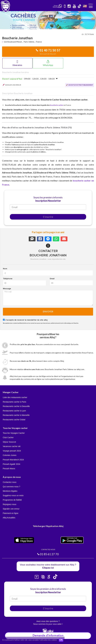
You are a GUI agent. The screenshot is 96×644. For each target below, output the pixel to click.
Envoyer (48, 312)
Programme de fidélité (12, 500)
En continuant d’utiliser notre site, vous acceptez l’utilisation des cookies (30, 640)
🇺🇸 (85, 6)
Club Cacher (8, 437)
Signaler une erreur (11, 509)
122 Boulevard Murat (13, 42)
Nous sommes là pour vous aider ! (48, 624)
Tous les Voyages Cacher (14, 433)
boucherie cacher (57, 105)
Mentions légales (10, 491)
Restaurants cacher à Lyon (14, 411)
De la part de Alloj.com (48, 54)
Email (52, 279)
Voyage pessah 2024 (12, 451)
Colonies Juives (10, 455)
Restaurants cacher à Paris (14, 402)
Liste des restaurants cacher (15, 397)
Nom (5, 269)
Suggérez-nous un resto (13, 495)
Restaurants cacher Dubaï (14, 420)
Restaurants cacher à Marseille (16, 415)
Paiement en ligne (11, 513)
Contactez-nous (10, 482)
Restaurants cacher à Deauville (16, 406)
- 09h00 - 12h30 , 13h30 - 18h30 (30, 79)
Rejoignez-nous (10, 504)
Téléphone (8, 279)
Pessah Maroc (9, 469)
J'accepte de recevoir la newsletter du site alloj (26, 320)
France (39, 42)
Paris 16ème (29, 42)
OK (61, 640)
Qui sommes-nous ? (11, 487)
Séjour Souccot (9, 442)
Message (7, 289)
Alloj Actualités (9, 518)
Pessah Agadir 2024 (11, 464)
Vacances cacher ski (12, 446)
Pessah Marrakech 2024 (13, 460)
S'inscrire (48, 217)
